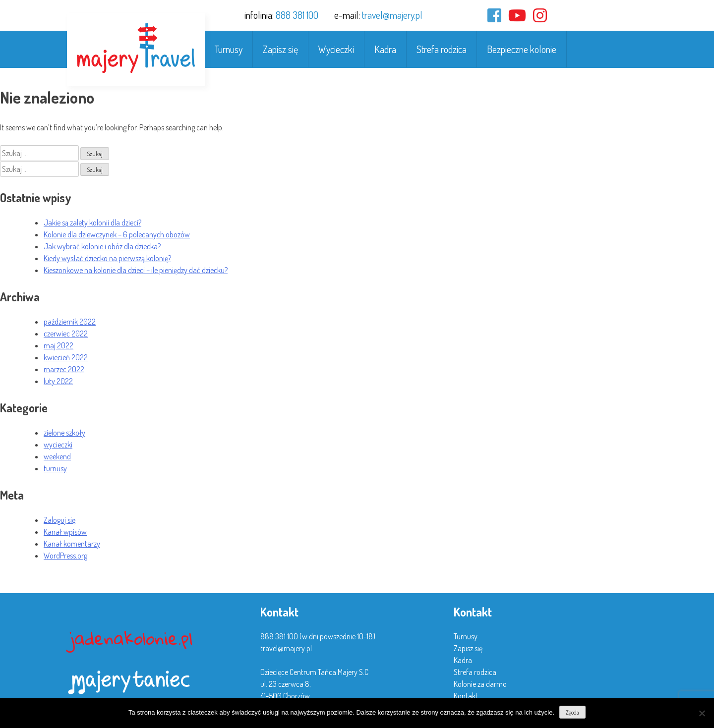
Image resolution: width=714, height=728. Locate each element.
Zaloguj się (59, 520)
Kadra (385, 49)
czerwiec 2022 (66, 334)
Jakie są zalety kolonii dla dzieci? (92, 223)
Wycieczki (336, 49)
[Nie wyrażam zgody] (702, 713)
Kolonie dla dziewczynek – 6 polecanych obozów (117, 234)
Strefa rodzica (442, 49)
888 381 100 (297, 15)
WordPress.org (65, 556)
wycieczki (58, 445)
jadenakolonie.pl (131, 638)
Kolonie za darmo (480, 684)
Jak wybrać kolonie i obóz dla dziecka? (102, 246)
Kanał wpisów (65, 532)
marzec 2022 (64, 369)
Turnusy (229, 49)
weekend (57, 456)
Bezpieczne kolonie (522, 49)
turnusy (55, 468)
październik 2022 (70, 322)
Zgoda (572, 712)
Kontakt (466, 696)
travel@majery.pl (392, 15)
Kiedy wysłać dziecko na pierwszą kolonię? (107, 258)
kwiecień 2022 (66, 357)
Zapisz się (280, 49)
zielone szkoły (64, 433)
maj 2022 (59, 345)
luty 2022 (58, 381)
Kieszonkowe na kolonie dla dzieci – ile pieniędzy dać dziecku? (136, 270)
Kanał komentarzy (72, 544)
